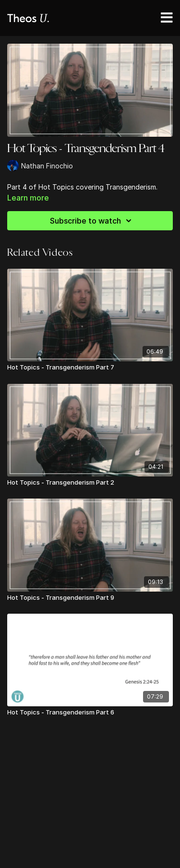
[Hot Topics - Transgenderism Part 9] (90, 598)
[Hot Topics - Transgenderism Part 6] (90, 713)
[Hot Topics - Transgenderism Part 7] (90, 368)
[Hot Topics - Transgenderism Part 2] (90, 483)
